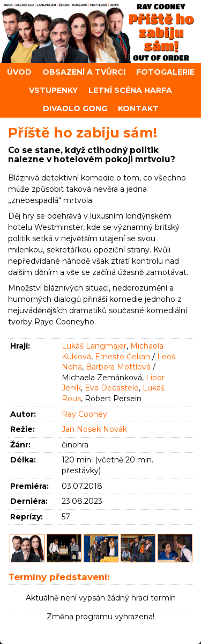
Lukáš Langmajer (94, 346)
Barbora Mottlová (118, 367)
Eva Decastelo (112, 388)
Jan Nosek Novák (94, 429)
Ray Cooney (84, 414)
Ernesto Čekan (122, 357)
